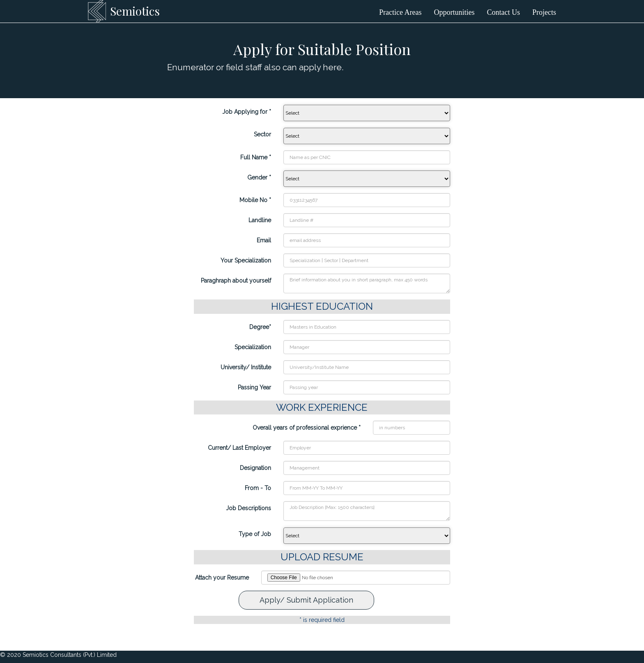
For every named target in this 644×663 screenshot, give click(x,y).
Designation (255, 468)
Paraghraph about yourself (236, 281)
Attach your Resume (222, 578)
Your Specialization (246, 260)
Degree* (260, 327)
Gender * (259, 177)
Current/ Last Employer (239, 448)
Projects (544, 12)
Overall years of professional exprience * (307, 428)
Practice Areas (400, 12)
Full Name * (256, 157)
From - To (258, 488)
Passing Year (254, 387)
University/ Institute (246, 367)
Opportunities (454, 12)
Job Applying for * (247, 112)
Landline (260, 220)
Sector (262, 134)
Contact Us (504, 12)
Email (264, 240)
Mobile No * (255, 200)
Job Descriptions (248, 508)
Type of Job (255, 534)
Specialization (253, 347)
